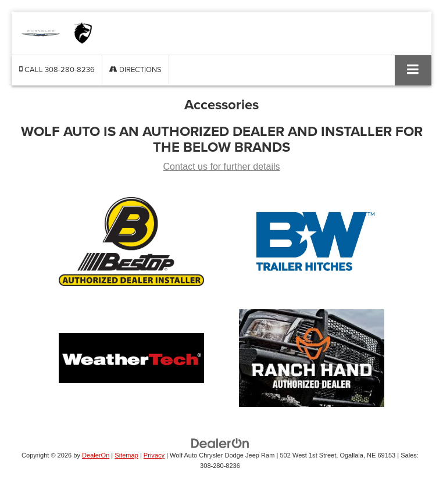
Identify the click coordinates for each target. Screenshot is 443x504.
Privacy (154, 455)
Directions (135, 69)
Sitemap (126, 455)
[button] (57, 69)
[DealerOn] (220, 443)
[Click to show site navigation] (413, 70)
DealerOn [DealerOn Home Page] (96, 455)
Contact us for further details (222, 167)
